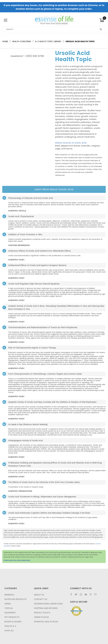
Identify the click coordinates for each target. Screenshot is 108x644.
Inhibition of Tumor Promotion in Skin (25, 234)
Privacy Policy (42, 613)
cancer (98, 544)
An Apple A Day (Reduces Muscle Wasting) (28, 424)
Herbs (8, 604)
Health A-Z (10, 626)
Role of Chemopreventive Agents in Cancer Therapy (32, 348)
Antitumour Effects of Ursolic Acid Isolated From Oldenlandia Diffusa (40, 251)
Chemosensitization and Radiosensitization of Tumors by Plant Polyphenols (43, 327)
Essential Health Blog (46, 622)
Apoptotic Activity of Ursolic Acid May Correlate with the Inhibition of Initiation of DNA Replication (52, 402)
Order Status (41, 617)
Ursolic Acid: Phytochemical (21, 216)
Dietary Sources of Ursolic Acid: (71, 143)
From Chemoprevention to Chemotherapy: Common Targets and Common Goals (45, 374)
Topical (9, 608)
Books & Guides (13, 622)
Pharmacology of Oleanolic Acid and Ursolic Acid (31, 198)
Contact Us (41, 599)
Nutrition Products (16, 599)
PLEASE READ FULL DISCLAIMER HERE (17, 560)
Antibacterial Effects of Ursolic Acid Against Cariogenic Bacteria (37, 265)
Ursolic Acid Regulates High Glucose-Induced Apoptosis (34, 284)
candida (7, 546)
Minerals (9, 595)
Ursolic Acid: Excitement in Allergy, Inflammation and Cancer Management (42, 497)
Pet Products (12, 617)
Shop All (9, 631)
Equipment (10, 613)
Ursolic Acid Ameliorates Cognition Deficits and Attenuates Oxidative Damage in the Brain (49, 513)
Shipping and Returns (46, 608)
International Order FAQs (48, 604)
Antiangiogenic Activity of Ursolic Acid (25, 440)
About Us (39, 595)
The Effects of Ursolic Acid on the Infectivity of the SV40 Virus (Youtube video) (44, 482)
